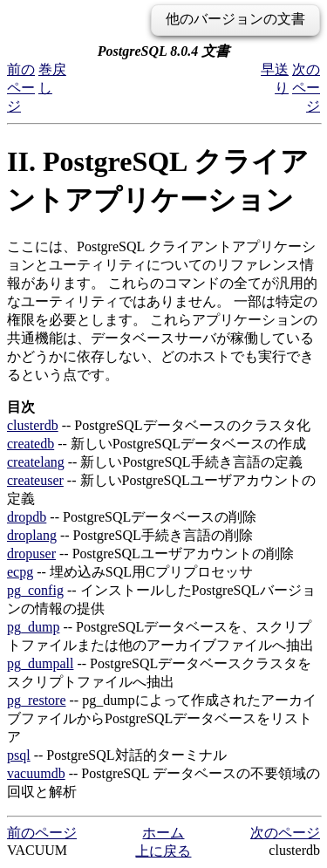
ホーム (163, 833)
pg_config (35, 590)
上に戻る (163, 851)
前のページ (21, 88)
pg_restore (37, 700)
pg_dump (33, 627)
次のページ (306, 88)
